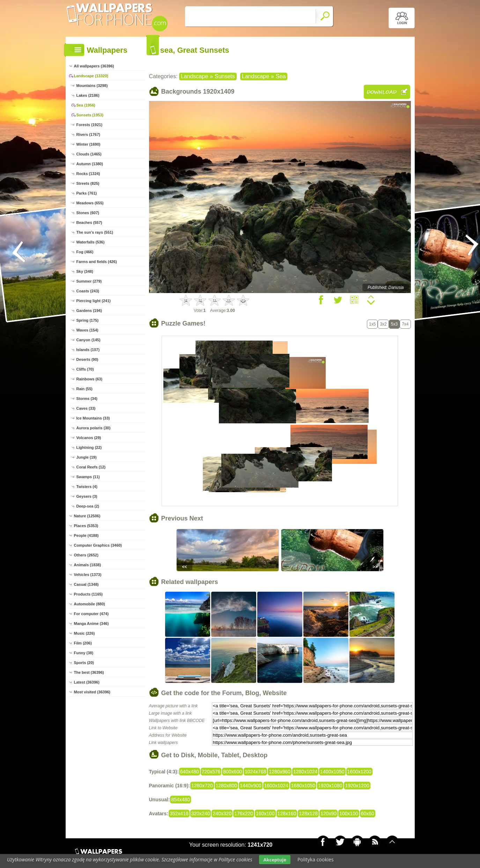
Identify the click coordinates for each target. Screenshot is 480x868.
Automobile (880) (90, 604)
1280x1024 (305, 772)
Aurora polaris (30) (94, 428)
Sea (281, 76)
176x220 (244, 814)
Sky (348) (85, 271)
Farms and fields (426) (97, 262)
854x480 (180, 800)
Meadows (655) (90, 203)
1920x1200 (357, 786)
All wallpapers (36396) (94, 66)
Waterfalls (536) (91, 242)
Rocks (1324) (88, 174)
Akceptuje (275, 860)
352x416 (179, 814)
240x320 (222, 814)
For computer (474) (91, 614)
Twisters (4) (87, 487)
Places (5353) (86, 526)
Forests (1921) (90, 125)
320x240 (201, 814)
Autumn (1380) (90, 164)
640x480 (190, 772)
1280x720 (202, 786)
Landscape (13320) (91, 76)
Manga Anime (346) (91, 623)
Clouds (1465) (89, 154)
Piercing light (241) (94, 301)
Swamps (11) (88, 477)
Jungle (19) (87, 457)
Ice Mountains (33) (93, 418)
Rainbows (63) (90, 379)
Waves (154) (87, 330)
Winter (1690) (88, 144)
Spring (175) (88, 320)
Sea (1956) (86, 105)
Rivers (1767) (88, 134)
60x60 (368, 814)
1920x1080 (330, 786)
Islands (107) (88, 350)
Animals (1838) (88, 565)
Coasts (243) (88, 291)
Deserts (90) (87, 359)
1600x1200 (359, 772)
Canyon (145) (88, 340)
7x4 (405, 324)
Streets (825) (88, 183)
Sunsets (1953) (90, 115)
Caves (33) (86, 408)
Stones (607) (88, 213)
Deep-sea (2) (88, 506)
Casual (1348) (86, 584)
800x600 (232, 772)
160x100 (265, 814)
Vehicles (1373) (88, 575)
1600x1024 (276, 786)
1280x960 (280, 772)
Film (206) (83, 643)
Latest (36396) (87, 682)
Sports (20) (84, 663)
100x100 (349, 814)
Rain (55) (84, 389)
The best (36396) (89, 672)
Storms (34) (87, 399)
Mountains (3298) (92, 86)
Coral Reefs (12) (91, 467)
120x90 (328, 814)
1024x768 (256, 772)
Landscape (194, 76)
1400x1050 (332, 772)
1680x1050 (303, 786)
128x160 (287, 814)
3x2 (383, 324)
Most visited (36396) (92, 692)
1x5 (372, 324)
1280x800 (227, 786)
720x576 (211, 772)
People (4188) (86, 535)
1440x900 (251, 786)
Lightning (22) (89, 447)
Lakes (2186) (88, 95)
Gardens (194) (89, 311)
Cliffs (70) (85, 369)
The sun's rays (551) (95, 232)
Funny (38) (84, 653)
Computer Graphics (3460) (98, 545)
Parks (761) (87, 193)
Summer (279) (89, 281)
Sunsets (225, 76)
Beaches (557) (89, 223)
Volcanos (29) (89, 438)
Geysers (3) (87, 496)
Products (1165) (88, 594)
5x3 (394, 324)
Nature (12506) (87, 516)
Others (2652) (86, 555)
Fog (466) (85, 252)
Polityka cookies (316, 859)
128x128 (308, 814)
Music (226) (84, 633)
